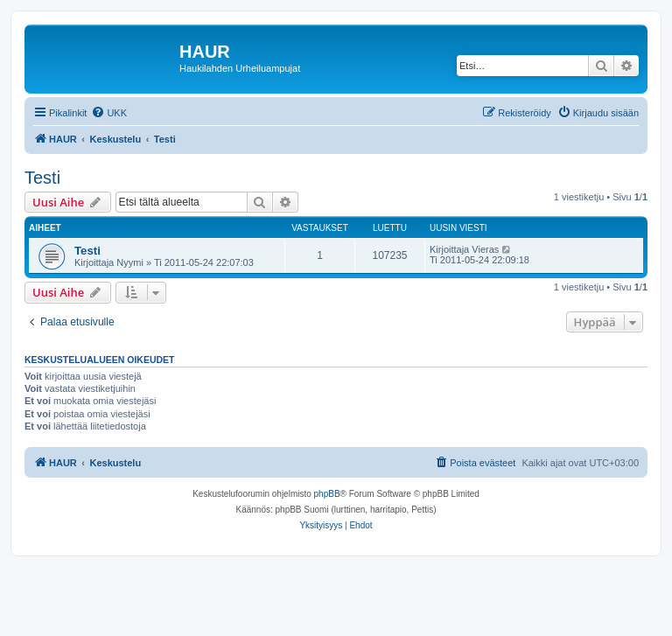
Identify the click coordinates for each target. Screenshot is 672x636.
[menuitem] (109, 113)
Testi (42, 178)
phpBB (327, 494)
